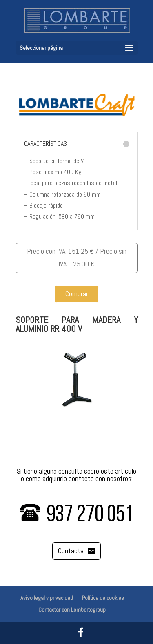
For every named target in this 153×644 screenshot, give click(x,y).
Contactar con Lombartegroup (72, 610)
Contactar (72, 551)
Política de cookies (103, 598)
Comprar (77, 294)
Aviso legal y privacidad (47, 598)
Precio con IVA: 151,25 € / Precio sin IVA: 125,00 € (77, 257)
